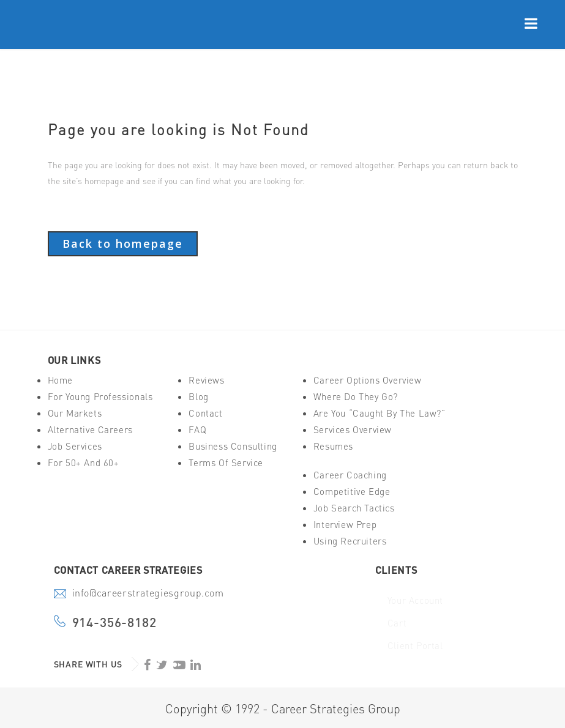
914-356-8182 (114, 622)
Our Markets (75, 413)
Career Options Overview (368, 380)
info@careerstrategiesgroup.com (148, 594)
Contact (205, 413)
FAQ (197, 430)
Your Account (415, 600)
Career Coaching (350, 475)
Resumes (333, 446)
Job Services (75, 446)
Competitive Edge (352, 492)
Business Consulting (233, 446)
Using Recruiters (350, 541)
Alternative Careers (90, 430)
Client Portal (415, 646)
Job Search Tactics (354, 508)
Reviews (206, 380)
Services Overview (353, 430)
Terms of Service (226, 463)
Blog (198, 397)
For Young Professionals (100, 397)
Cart (397, 623)
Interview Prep (345, 525)
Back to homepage (123, 243)
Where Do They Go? (356, 397)
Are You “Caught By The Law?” (380, 413)
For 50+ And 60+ (84, 463)
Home (60, 380)
